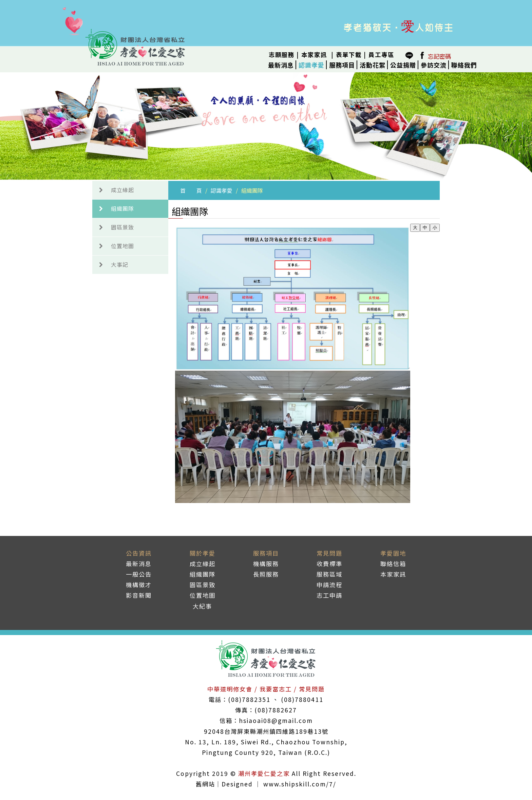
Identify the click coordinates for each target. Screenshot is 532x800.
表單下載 (349, 54)
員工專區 (381, 54)
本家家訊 (314, 54)
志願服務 (282, 54)
